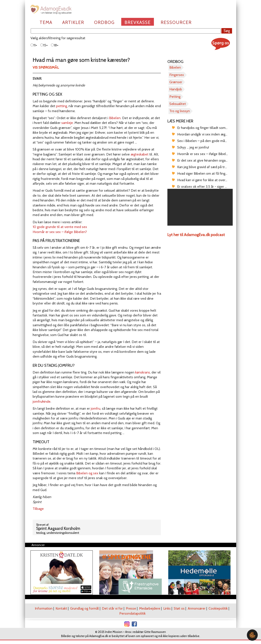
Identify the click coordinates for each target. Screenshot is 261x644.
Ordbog (104, 22)
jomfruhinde (42, 401)
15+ (44, 45)
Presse (131, 608)
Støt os (179, 608)
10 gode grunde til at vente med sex (60, 227)
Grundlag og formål (84, 608)
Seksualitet (178, 104)
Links (167, 608)
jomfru (96, 408)
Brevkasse (138, 22)
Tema (46, 22)
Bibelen (115, 118)
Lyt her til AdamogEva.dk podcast (196, 235)
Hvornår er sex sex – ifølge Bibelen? (60, 232)
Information (44, 608)
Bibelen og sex (87, 473)
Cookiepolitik (218, 608)
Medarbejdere (150, 608)
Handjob (176, 89)
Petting (175, 97)
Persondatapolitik (132, 613)
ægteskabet (140, 154)
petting (62, 106)
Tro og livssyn (180, 111)
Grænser (176, 82)
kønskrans (143, 372)
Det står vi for (112, 608)
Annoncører (197, 608)
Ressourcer (176, 22)
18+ (55, 45)
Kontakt (61, 608)
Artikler (73, 22)
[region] (200, 207)
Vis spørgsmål (46, 67)
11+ (34, 45)
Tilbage (38, 509)
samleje (67, 123)
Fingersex (177, 75)
